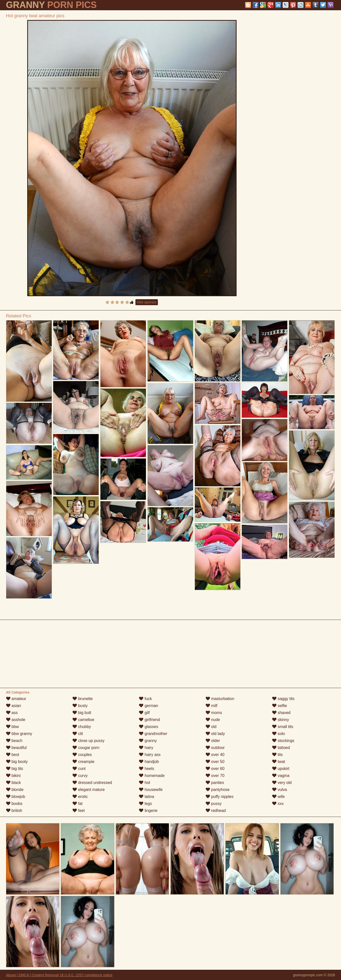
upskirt (281, 769)
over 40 (215, 755)
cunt (79, 769)
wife (278, 797)
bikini (13, 776)
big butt (82, 713)
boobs (14, 804)
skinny (281, 720)
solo (279, 734)
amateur (16, 699)
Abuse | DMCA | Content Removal (32, 975)
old (211, 727)
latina (147, 797)
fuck (145, 699)
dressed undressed (92, 783)
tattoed (281, 748)
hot (145, 783)
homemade (152, 776)
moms (214, 713)
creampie (83, 762)
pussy (214, 804)
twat (279, 762)
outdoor (215, 748)
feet (79, 811)
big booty (17, 762)
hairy (146, 748)
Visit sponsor (147, 302)
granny (148, 741)
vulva (280, 790)
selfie (280, 706)
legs (145, 804)
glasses (149, 727)
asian (14, 706)
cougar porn (86, 748)
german (149, 706)
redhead (216, 811)
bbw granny (19, 734)
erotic (80, 797)
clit (78, 734)
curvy (80, 776)
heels (147, 769)
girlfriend (149, 720)
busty (80, 706)
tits (277, 755)
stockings (283, 741)
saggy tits (283, 699)
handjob (149, 762)
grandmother (153, 734)
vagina (281, 776)
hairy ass (150, 755)
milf (211, 706)
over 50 (215, 762)
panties (215, 783)
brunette (83, 699)
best (13, 755)
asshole (16, 720)
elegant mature (89, 790)
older (213, 741)
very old (282, 783)
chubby (82, 727)
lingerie (148, 811)
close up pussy (88, 741)
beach (14, 741)
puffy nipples (220, 797)
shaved (281, 713)
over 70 (215, 776)
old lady (215, 734)
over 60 (215, 769)
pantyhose (218, 790)
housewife (151, 790)
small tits (283, 727)
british (14, 811)
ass (12, 713)
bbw (12, 727)
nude (213, 720)
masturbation (220, 699)
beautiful (16, 748)
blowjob (16, 797)
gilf (144, 713)
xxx (278, 804)
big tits (15, 769)
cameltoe (83, 720)
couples (82, 755)
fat (77, 804)
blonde (15, 790)
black (13, 783)
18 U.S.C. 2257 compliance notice (86, 975)
